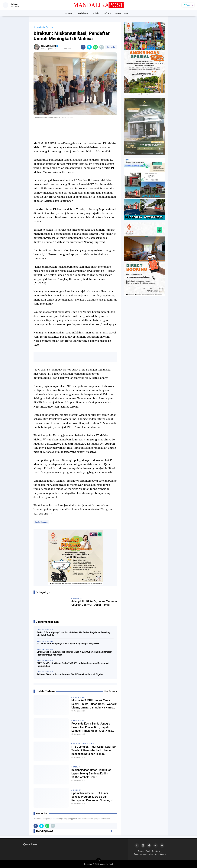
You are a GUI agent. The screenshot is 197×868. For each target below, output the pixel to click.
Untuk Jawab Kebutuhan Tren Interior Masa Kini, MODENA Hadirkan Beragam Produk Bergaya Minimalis (74, 653)
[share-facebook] (83, 47)
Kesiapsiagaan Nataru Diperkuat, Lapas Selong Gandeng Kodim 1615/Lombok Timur (91, 773)
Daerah (76, 767)
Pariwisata (83, 13)
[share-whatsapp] (95, 47)
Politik (96, 13)
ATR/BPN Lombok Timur (84, 744)
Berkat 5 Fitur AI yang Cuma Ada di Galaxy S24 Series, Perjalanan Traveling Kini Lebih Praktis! (73, 634)
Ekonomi (69, 13)
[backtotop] (99, 861)
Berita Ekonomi (41, 522)
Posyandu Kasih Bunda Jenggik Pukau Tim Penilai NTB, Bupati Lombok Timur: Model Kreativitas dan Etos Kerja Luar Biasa (92, 727)
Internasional (122, 13)
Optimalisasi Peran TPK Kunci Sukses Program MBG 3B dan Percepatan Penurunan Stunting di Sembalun (92, 797)
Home (36, 27)
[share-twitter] (89, 47)
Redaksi (155, 851)
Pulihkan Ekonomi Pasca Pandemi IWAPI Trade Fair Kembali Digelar (70, 674)
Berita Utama (79, 697)
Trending (189, 5)
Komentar (111, 47)
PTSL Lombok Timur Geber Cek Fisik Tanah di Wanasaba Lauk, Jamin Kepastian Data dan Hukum (94, 750)
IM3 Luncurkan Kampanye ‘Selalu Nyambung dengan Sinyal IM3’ (68, 644)
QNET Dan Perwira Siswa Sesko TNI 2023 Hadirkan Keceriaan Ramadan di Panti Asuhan (73, 665)
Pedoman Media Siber (143, 854)
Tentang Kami (144, 851)
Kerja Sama (160, 854)
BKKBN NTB (78, 790)
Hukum (107, 13)
